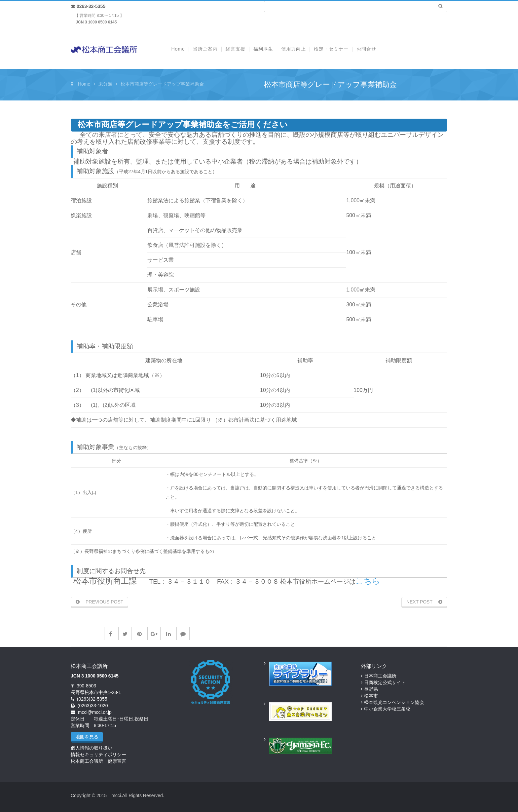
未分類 (105, 84)
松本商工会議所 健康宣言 (98, 761)
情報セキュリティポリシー (98, 754)
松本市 (371, 696)
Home (84, 84)
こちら (368, 581)
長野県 (371, 689)
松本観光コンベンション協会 (394, 702)
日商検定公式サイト (385, 682)
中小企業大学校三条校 (387, 709)
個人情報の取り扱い (92, 748)
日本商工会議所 (380, 676)
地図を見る (87, 737)
